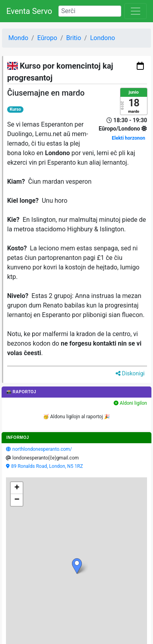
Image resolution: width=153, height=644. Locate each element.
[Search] (90, 11)
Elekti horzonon (128, 138)
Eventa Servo (29, 11)
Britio (74, 38)
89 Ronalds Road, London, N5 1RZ (47, 466)
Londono (103, 38)
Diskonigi (130, 373)
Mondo (18, 38)
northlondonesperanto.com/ (42, 449)
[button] (77, 566)
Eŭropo (47, 38)
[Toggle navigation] (136, 11)
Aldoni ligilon (130, 403)
